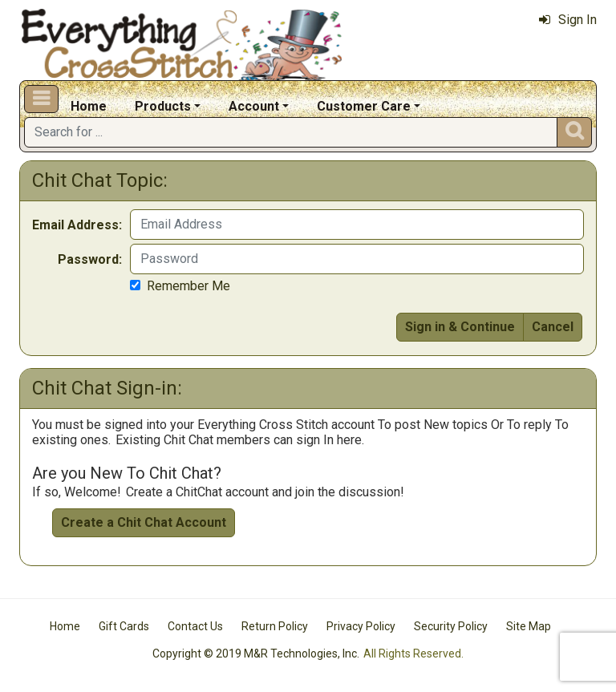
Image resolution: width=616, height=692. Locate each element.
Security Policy (451, 626)
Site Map (529, 626)
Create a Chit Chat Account (144, 522)
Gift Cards (124, 626)
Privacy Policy (361, 626)
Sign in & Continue (460, 327)
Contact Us (195, 626)
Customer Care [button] (364, 106)
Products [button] (163, 106)
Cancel (553, 327)
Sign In (568, 20)
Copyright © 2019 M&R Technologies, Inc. (256, 654)
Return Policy (275, 626)
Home (89, 106)
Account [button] (254, 106)
